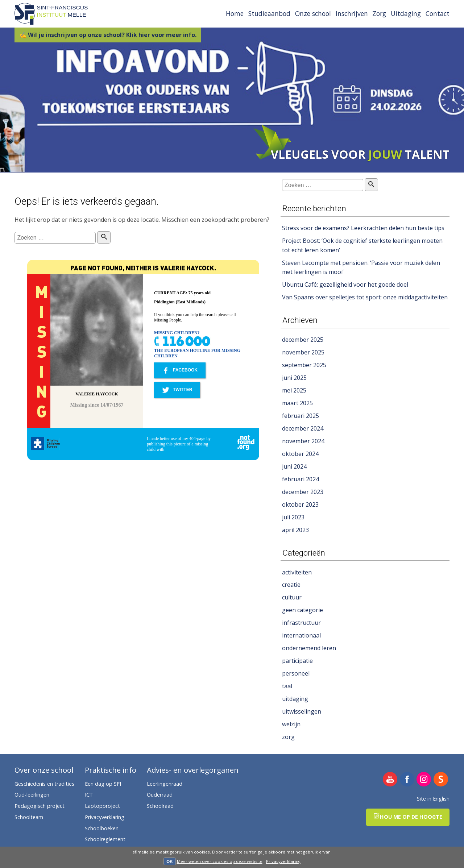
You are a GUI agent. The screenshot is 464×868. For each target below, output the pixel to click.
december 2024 (303, 428)
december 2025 (303, 340)
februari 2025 (301, 416)
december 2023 (303, 492)
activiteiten (297, 572)
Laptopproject (102, 806)
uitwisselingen (302, 711)
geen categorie (303, 610)
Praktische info (111, 770)
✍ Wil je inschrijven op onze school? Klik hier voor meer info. (108, 35)
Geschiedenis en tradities (44, 784)
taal (287, 686)
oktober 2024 (300, 454)
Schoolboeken (102, 828)
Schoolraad (160, 806)
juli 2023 (293, 517)
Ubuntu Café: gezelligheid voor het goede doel (345, 285)
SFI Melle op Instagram (424, 780)
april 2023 (295, 530)
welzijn (291, 724)
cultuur (292, 597)
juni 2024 (294, 466)
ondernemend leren (309, 648)
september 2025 (304, 365)
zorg (288, 737)
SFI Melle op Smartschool (441, 780)
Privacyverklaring (283, 861)
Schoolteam (29, 817)
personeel (296, 673)
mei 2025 (294, 390)
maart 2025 (297, 403)
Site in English (433, 799)
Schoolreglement (105, 839)
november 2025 (303, 352)
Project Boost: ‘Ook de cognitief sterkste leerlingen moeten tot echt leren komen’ (362, 245)
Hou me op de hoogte (408, 817)
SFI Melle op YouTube (390, 780)
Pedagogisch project (40, 806)
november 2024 (303, 441)
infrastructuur (301, 623)
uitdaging (295, 699)
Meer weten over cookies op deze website (220, 861)
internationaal (301, 635)
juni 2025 (294, 378)
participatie (297, 661)
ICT (89, 795)
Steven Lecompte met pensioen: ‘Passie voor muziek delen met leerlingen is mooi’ (361, 267)
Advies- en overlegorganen (193, 770)
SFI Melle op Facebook (407, 780)
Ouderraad (160, 795)
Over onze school (44, 770)
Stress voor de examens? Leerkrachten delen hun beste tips (363, 228)
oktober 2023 (300, 504)
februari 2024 (301, 479)
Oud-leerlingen (32, 795)
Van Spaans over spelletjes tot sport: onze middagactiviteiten (365, 297)
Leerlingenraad (165, 784)
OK (169, 861)
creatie (291, 585)
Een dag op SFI (103, 784)
